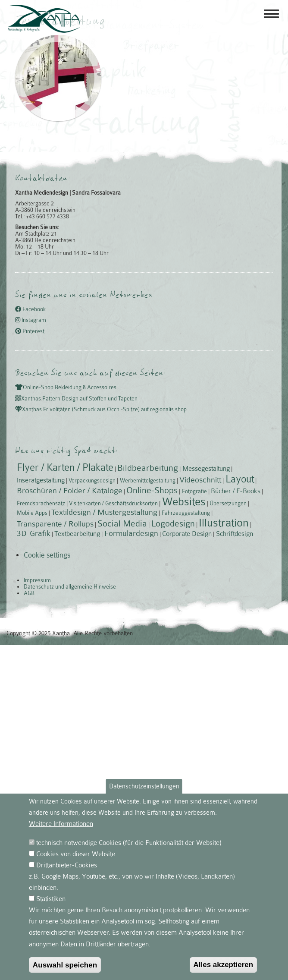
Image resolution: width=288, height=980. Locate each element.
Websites (184, 502)
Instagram (31, 320)
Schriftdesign (235, 534)
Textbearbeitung (77, 534)
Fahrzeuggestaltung (186, 513)
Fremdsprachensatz (41, 503)
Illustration (224, 523)
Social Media (122, 523)
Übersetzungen (228, 503)
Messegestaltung (206, 469)
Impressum (37, 580)
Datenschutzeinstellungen (144, 786)
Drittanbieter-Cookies (67, 865)
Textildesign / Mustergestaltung (104, 512)
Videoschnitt (200, 480)
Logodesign (173, 523)
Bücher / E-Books (236, 491)
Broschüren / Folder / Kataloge (70, 491)
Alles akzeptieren (224, 965)
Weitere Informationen (61, 824)
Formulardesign (131, 533)
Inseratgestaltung (41, 480)
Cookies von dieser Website (76, 854)
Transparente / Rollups (55, 524)
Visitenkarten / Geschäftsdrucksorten (113, 503)
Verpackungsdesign (92, 481)
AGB (29, 593)
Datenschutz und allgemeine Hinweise (70, 587)
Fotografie (194, 491)
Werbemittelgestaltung (148, 481)
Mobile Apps (32, 513)
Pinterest (30, 331)
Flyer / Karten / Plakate (65, 468)
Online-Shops (152, 490)
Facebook (30, 309)
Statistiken (51, 899)
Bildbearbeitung (148, 468)
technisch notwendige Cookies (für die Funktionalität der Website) (129, 843)
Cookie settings (47, 555)
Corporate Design (187, 534)
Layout (240, 479)
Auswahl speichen (65, 965)
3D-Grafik (34, 533)
